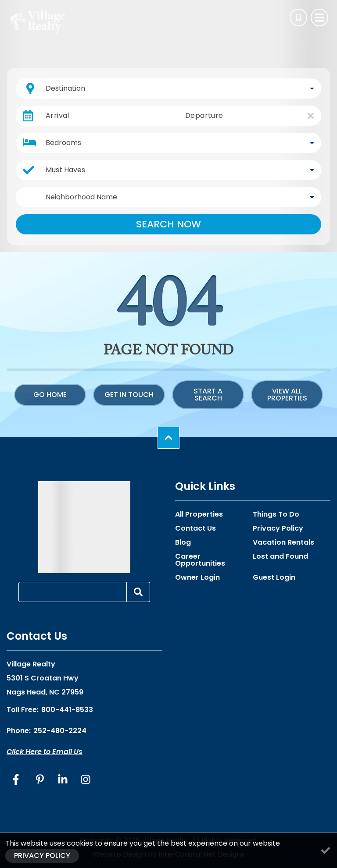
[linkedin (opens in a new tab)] (63, 779)
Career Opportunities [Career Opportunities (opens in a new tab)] (200, 560)
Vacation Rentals (283, 542)
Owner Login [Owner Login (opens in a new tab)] (197, 577)
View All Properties (287, 395)
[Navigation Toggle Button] (319, 18)
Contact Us (195, 528)
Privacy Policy (278, 528)
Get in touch (129, 395)
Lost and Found (280, 556)
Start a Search (208, 395)
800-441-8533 (67, 710)
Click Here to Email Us (45, 752)
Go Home (50, 395)
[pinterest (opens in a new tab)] (40, 779)
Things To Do (276, 514)
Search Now (168, 224)
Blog (183, 542)
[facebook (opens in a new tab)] (17, 779)
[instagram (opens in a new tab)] (86, 779)
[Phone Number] (298, 18)
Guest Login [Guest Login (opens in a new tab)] (274, 577)
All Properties (199, 514)
